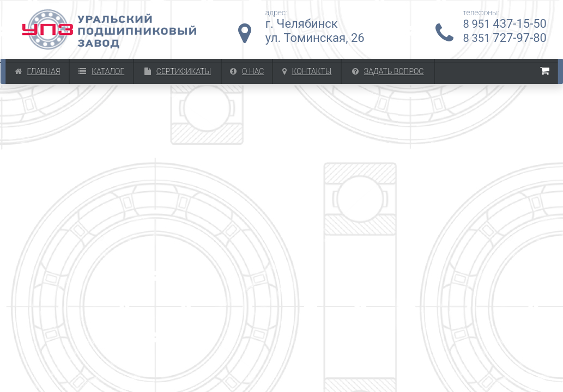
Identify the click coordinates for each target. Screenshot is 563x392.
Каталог (101, 71)
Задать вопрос (388, 71)
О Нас (247, 71)
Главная (38, 71)
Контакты (307, 71)
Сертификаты (178, 71)
